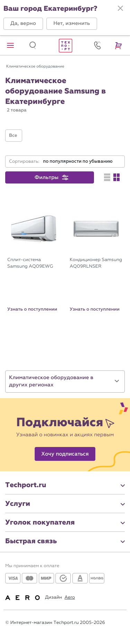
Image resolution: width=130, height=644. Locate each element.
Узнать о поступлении (32, 309)
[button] (23, 24)
